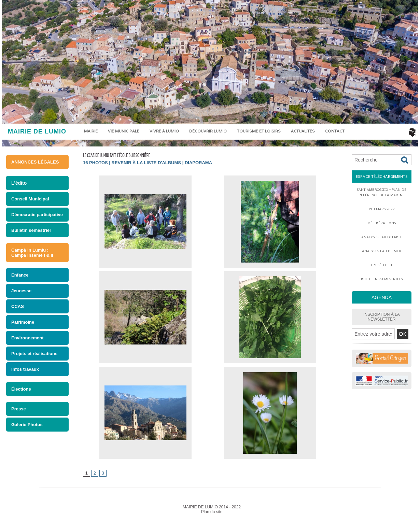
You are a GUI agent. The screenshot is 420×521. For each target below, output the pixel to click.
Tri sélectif (382, 265)
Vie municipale (124, 131)
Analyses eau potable (382, 237)
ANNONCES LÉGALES (35, 162)
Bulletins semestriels (382, 279)
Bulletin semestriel (31, 230)
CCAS (18, 306)
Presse (19, 409)
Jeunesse (21, 291)
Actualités (303, 131)
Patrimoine (23, 322)
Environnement (27, 338)
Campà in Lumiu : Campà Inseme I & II (32, 253)
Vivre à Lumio (164, 131)
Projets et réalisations (34, 354)
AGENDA (382, 297)
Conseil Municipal (30, 199)
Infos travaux (25, 369)
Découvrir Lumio (208, 131)
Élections (21, 389)
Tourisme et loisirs (259, 131)
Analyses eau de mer (382, 251)
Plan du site (212, 512)
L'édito (19, 183)
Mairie (91, 131)
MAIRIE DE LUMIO (37, 131)
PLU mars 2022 (382, 209)
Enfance (20, 275)
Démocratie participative (37, 215)
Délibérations (382, 223)
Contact (335, 131)
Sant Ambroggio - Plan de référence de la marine (382, 192)
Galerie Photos (27, 425)
